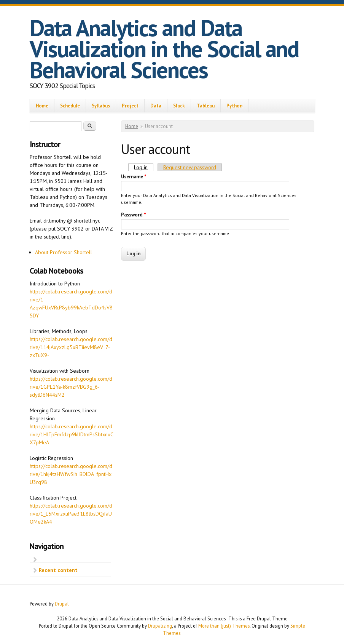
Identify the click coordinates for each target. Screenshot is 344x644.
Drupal (62, 604)
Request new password (190, 167)
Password (134, 215)
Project (130, 106)
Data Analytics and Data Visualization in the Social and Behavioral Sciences (164, 49)
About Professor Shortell (64, 252)
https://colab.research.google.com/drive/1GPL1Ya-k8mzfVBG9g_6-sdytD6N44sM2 (71, 387)
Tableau (206, 106)
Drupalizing (160, 626)
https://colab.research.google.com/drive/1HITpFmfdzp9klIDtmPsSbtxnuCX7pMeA (72, 434)
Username (134, 177)
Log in (144, 167)
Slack (179, 106)
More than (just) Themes (224, 626)
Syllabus (101, 106)
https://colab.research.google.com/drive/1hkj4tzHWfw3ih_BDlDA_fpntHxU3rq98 (71, 474)
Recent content (58, 570)
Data (156, 106)
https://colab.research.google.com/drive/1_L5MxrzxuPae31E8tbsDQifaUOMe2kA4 (71, 514)
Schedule (70, 106)
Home (42, 106)
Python (234, 106)
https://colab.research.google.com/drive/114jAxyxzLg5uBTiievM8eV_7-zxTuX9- (71, 347)
